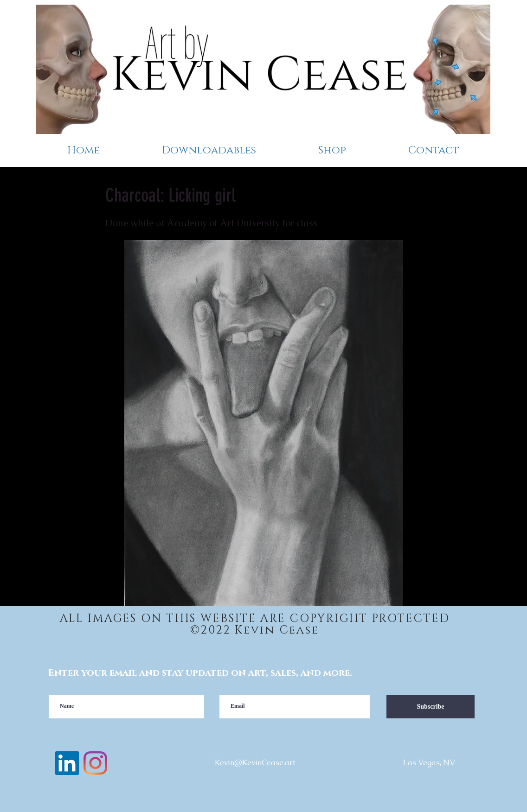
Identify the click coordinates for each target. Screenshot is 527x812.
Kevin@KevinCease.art (255, 763)
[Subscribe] (431, 707)
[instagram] (95, 763)
